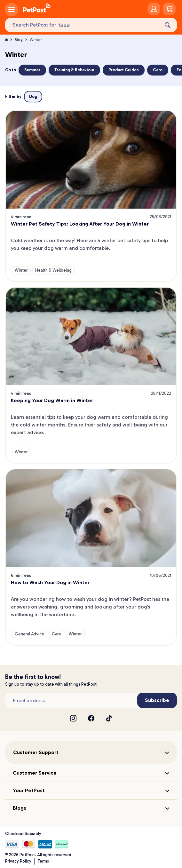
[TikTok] (109, 718)
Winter (36, 40)
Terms (43, 861)
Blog (19, 40)
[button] (91, 753)
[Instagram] (73, 718)
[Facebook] (91, 718)
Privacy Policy (18, 861)
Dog (33, 96)
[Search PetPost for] (82, 25)
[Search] (168, 25)
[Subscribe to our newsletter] (71, 700)
